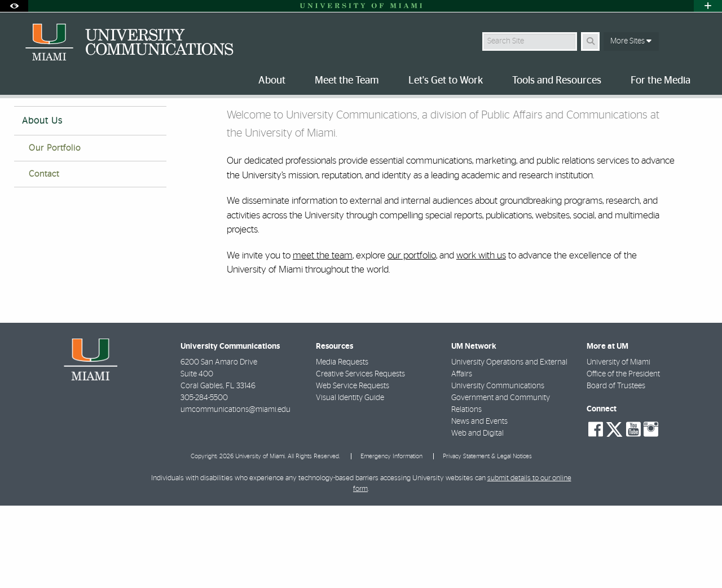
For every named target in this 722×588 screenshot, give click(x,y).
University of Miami (618, 445)
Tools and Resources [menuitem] (557, 81)
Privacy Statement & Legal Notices (487, 539)
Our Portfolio (55, 231)
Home (24, 121)
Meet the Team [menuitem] (347, 81)
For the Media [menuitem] (661, 81)
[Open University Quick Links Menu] (708, 6)
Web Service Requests (353, 468)
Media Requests (342, 445)
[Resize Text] (672, 114)
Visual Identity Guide (350, 480)
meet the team (323, 338)
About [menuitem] (272, 81)
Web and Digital (477, 516)
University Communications (498, 468)
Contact (44, 256)
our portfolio (412, 338)
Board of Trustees (616, 468)
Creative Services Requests (360, 457)
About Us (42, 203)
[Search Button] (590, 41)
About (60, 122)
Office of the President (623, 457)
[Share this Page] (699, 115)
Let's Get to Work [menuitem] (446, 81)
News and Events (479, 504)
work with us (481, 338)
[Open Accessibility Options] (14, 6)
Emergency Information (391, 539)
